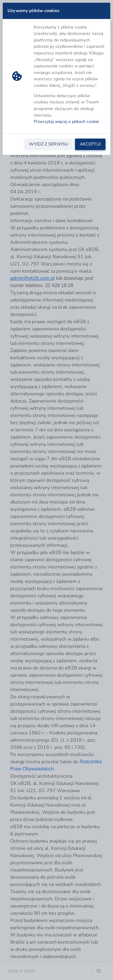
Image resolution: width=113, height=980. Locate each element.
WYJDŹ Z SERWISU (49, 144)
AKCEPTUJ (90, 144)
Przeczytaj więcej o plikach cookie (66, 121)
